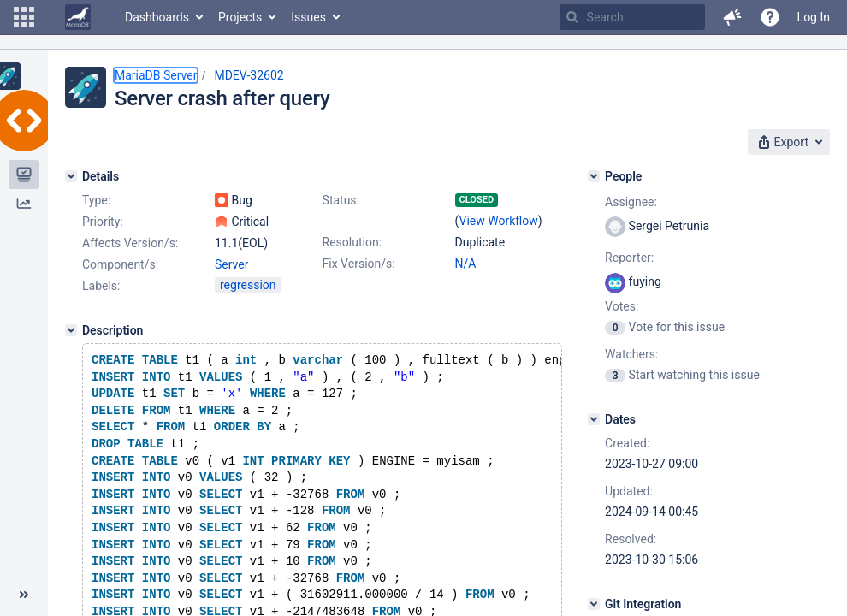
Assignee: (631, 202)
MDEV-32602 (249, 75)
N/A (466, 264)
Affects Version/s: (130, 243)
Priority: (103, 222)
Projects (240, 17)
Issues (308, 17)
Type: (96, 200)
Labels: (101, 286)
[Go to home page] (78, 17)
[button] (24, 17)
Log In (814, 17)
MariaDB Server (156, 75)
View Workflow (499, 221)
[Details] (71, 176)
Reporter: (629, 258)
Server (231, 264)
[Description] (71, 330)
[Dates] (594, 419)
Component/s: (120, 264)
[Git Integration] (594, 604)
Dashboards (157, 17)
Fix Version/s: (359, 264)
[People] (594, 176)
